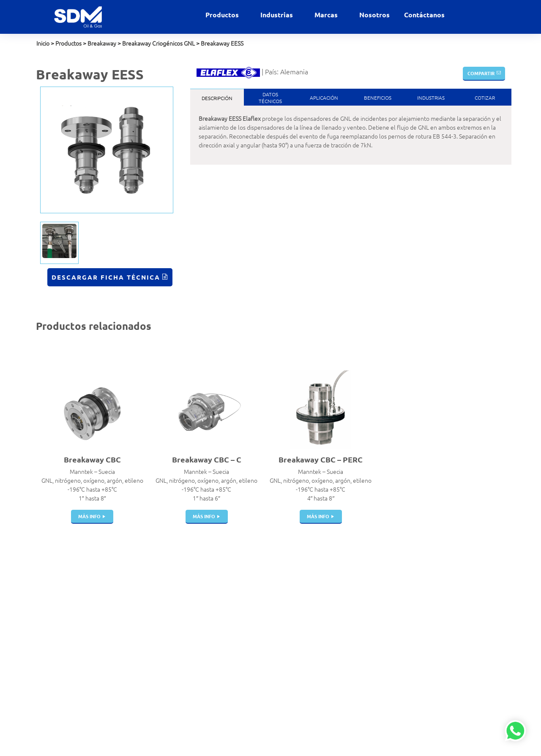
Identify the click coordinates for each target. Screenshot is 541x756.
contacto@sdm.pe (59, 600)
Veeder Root (334, 682)
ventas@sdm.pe (57, 591)
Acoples (167, 585)
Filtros (164, 691)
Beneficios (378, 98)
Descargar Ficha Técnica (106, 277)
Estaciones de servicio (265, 611)
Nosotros (374, 15)
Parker (325, 638)
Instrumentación (178, 718)
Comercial (250, 602)
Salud (244, 709)
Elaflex (326, 611)
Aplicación (324, 98)
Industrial (249, 673)
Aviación (247, 593)
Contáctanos (424, 15)
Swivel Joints (173, 682)
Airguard (328, 585)
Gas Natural (252, 620)
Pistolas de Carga (179, 620)
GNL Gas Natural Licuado (268, 664)
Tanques (168, 638)
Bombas (167, 673)
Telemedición (174, 726)
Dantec (326, 602)
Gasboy (327, 664)
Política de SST (55, 660)
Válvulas (167, 602)
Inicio (43, 43)
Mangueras (171, 655)
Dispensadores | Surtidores (177, 704)
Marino (246, 682)
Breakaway (102, 43)
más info (89, 516)
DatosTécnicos (270, 98)
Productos (223, 15)
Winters (327, 673)
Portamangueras (178, 664)
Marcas (327, 15)
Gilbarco (328, 655)
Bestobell (330, 593)
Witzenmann (333, 647)
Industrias (277, 15)
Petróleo (248, 691)
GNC (243, 647)
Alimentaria (252, 585)
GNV (243, 655)
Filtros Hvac (171, 593)
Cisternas (168, 629)
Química (247, 700)
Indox (324, 620)
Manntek (329, 629)
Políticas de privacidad (64, 651)
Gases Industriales (260, 629)
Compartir (481, 73)
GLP (242, 638)
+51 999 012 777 (58, 618)
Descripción (217, 98)
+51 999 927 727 (58, 609)
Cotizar (485, 98)
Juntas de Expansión (183, 647)
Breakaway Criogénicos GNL (158, 43)
